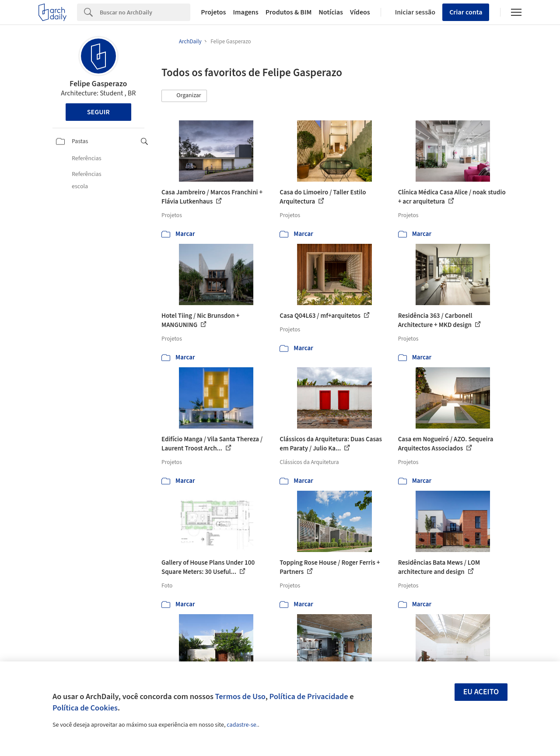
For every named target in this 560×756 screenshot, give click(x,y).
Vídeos (360, 12)
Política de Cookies (85, 708)
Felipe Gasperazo (98, 84)
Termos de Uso (240, 696)
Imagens (245, 12)
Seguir (98, 112)
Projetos (213, 12)
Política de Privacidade (308, 696)
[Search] (145, 12)
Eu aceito (481, 692)
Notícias (331, 12)
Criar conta (466, 12)
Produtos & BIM (289, 12)
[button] (184, 96)
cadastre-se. (242, 725)
